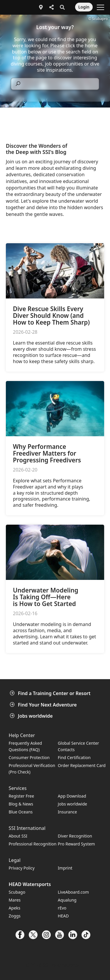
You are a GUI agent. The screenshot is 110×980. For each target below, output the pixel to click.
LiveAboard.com (73, 892)
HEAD (63, 916)
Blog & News (21, 804)
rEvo (62, 908)
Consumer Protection (29, 757)
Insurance (67, 812)
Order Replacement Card (82, 765)
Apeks (15, 908)
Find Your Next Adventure (44, 705)
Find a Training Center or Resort (51, 693)
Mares (15, 900)
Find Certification (74, 757)
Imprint (65, 868)
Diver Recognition (75, 836)
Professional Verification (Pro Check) (32, 769)
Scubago (17, 892)
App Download (72, 796)
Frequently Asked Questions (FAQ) (26, 746)
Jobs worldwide (32, 716)
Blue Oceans (21, 812)
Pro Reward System (76, 844)
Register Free (21, 796)
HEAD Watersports (30, 884)
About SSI (18, 836)
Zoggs (15, 916)
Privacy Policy (22, 868)
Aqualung (67, 900)
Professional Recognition (33, 844)
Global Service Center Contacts (78, 746)
